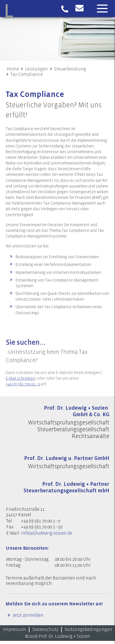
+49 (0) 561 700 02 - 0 (23, 391)
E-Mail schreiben (20, 385)
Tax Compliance (27, 74)
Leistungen (36, 69)
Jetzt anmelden (28, 615)
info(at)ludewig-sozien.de (47, 533)
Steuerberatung (70, 69)
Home (13, 69)
